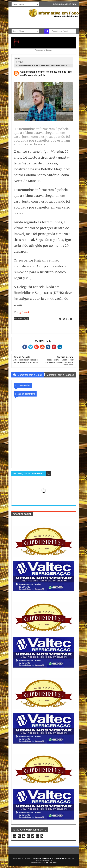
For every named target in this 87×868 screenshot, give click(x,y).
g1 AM (24, 312)
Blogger (48, 50)
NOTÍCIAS (20, 62)
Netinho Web (51, 862)
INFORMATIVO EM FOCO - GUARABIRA (49, 858)
